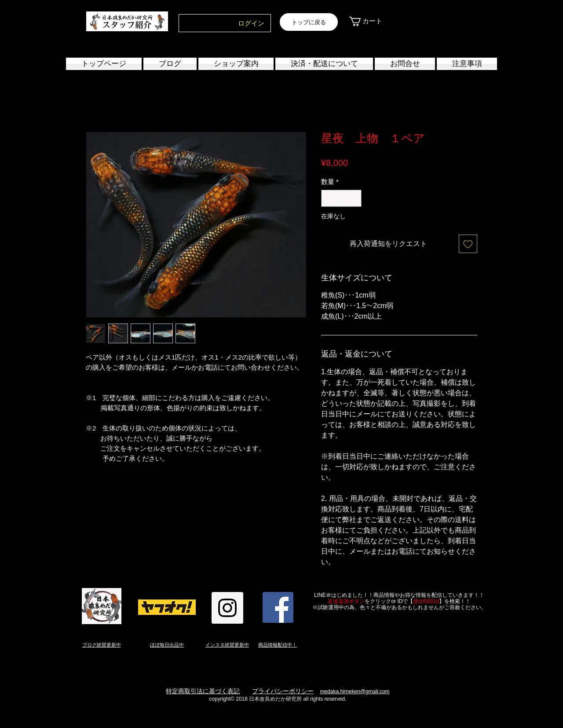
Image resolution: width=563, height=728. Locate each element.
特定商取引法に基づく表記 (203, 691)
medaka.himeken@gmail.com (355, 691)
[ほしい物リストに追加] (468, 244)
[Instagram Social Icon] (227, 608)
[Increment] (355, 198)
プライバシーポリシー (283, 691)
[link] (371, 21)
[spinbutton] (342, 198)
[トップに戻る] (309, 22)
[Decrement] (328, 198)
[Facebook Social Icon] (278, 607)
